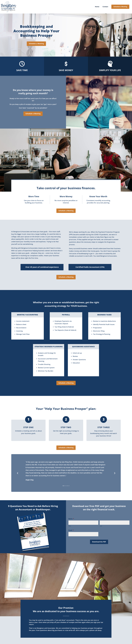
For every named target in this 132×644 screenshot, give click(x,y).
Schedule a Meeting (120, 7)
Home (97, 7)
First (70, 526)
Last (101, 526)
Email (71, 530)
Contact (105, 7)
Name (71, 519)
